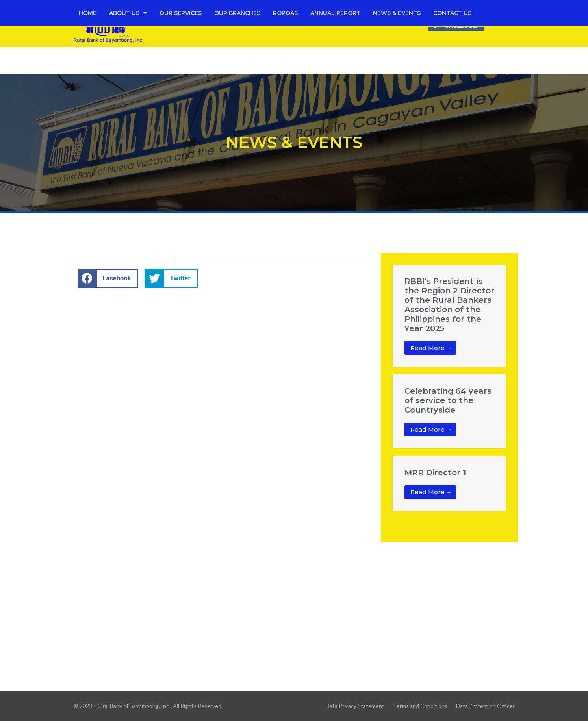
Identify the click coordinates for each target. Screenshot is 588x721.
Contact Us (452, 13)
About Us (128, 13)
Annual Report (335, 13)
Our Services (181, 13)
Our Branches (237, 13)
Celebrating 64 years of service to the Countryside (448, 400)
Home (88, 13)
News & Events (397, 13)
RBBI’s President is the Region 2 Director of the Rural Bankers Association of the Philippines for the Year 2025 (449, 305)
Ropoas (285, 13)
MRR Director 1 (435, 473)
